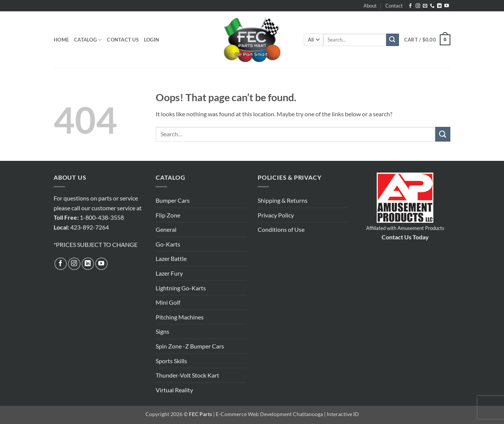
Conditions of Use (281, 229)
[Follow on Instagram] (418, 6)
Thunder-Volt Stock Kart (187, 375)
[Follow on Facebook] (410, 6)
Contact (394, 6)
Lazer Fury (169, 273)
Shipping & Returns (283, 200)
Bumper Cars (173, 200)
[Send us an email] (425, 6)
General (166, 229)
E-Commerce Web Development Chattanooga (269, 414)
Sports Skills (171, 361)
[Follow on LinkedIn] (439, 6)
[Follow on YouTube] (447, 6)
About (370, 6)
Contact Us (123, 40)
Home (61, 40)
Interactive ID (343, 414)
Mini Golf (168, 302)
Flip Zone (168, 215)
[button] (152, 40)
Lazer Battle (171, 258)
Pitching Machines (180, 317)
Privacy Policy (276, 215)
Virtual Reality (174, 390)
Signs (162, 331)
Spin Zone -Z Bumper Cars (190, 346)
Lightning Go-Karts (181, 288)
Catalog (88, 40)
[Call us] (432, 6)
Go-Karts (168, 244)
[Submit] (393, 40)
